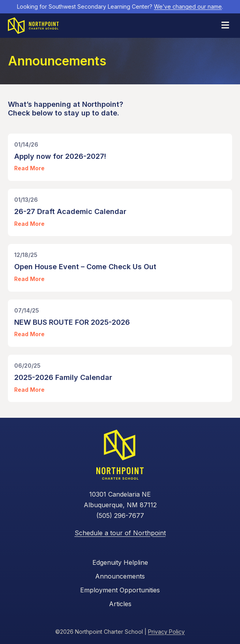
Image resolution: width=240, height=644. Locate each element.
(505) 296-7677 (120, 516)
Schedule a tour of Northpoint (120, 533)
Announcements (120, 576)
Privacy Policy (166, 632)
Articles (120, 604)
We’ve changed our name (188, 7)
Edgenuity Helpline (120, 562)
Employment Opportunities (120, 590)
